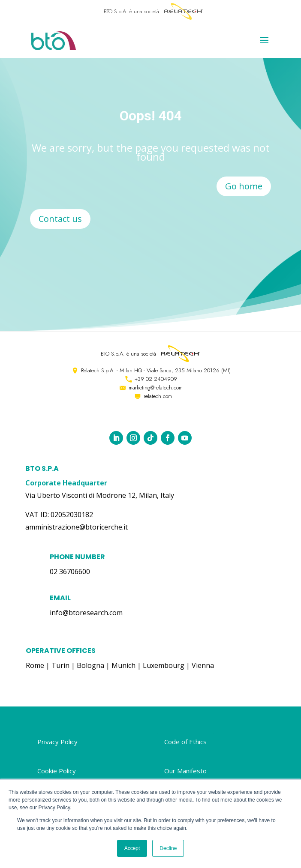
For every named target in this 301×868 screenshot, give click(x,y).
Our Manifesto (185, 771)
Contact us (60, 219)
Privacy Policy (57, 742)
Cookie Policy (57, 771)
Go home (244, 186)
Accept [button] (132, 848)
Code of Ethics (185, 742)
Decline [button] (168, 848)
